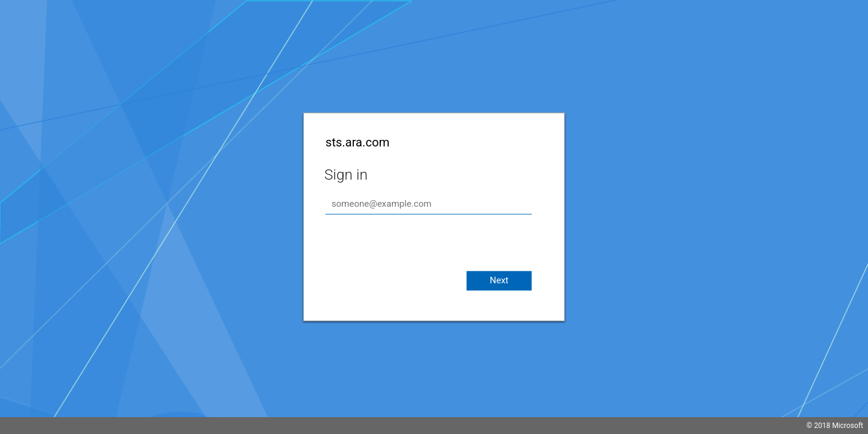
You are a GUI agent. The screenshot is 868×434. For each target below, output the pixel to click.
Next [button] (499, 280)
